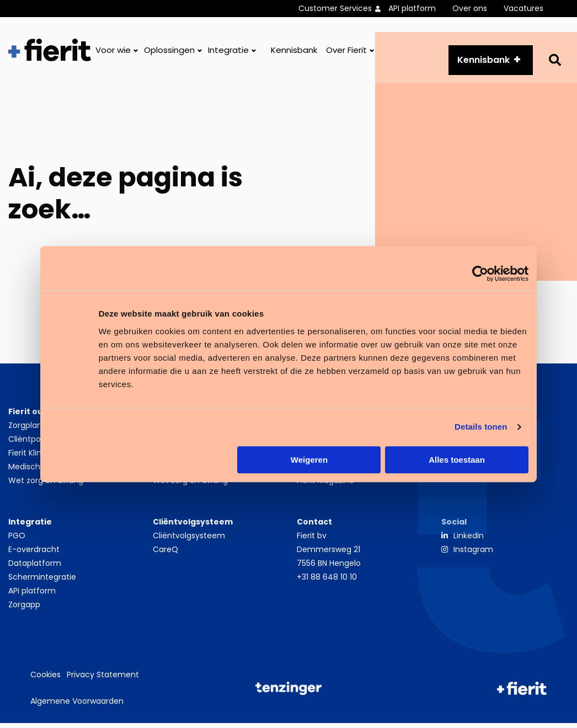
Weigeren (309, 460)
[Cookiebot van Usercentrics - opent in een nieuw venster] (480, 274)
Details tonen (481, 427)
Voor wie (113, 53)
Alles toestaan (457, 460)
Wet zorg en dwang (46, 485)
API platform (412, 8)
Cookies (46, 680)
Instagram (473, 554)
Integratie (228, 53)
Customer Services (335, 8)
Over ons (470, 8)
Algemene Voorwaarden (77, 706)
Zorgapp (24, 609)
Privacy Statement (103, 680)
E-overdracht (34, 554)
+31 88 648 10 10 (327, 582)
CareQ (165, 554)
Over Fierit (346, 53)
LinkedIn (469, 540)
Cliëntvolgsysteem (189, 540)
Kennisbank (294, 53)
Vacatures (523, 8)
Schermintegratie (42, 582)
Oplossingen (169, 53)
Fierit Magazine (325, 485)
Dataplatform (35, 568)
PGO (17, 540)
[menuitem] (343, 9)
